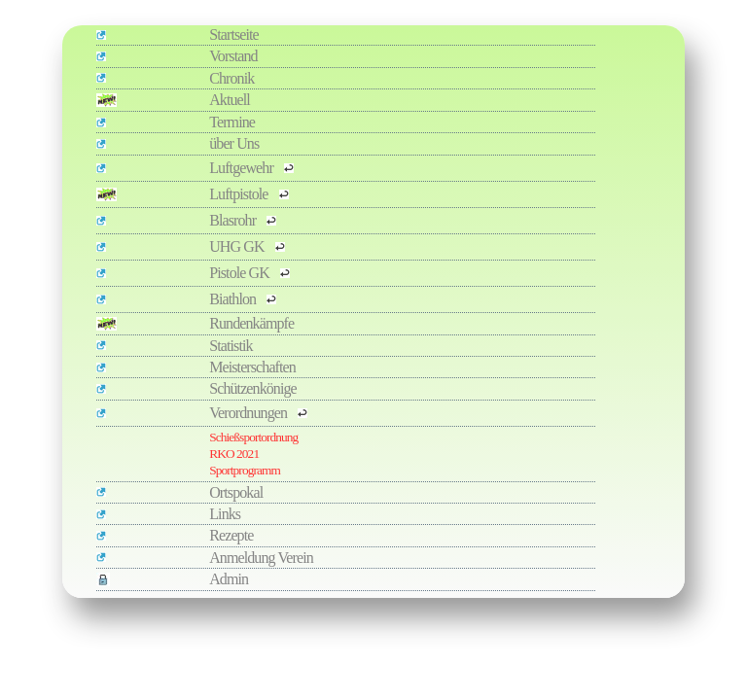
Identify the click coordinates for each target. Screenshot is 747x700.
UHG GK (238, 246)
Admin (229, 579)
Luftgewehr (243, 168)
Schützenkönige (253, 388)
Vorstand (233, 56)
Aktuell (230, 100)
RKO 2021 (234, 454)
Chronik (231, 78)
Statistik (231, 346)
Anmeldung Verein (261, 558)
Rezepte (231, 535)
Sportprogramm (245, 470)
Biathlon (234, 299)
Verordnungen (249, 413)
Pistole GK (241, 273)
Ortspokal (236, 492)
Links (225, 514)
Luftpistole (240, 194)
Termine (232, 122)
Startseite (234, 35)
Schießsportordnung (253, 437)
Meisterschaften (252, 367)
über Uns (234, 143)
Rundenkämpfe (251, 323)
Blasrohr (234, 220)
